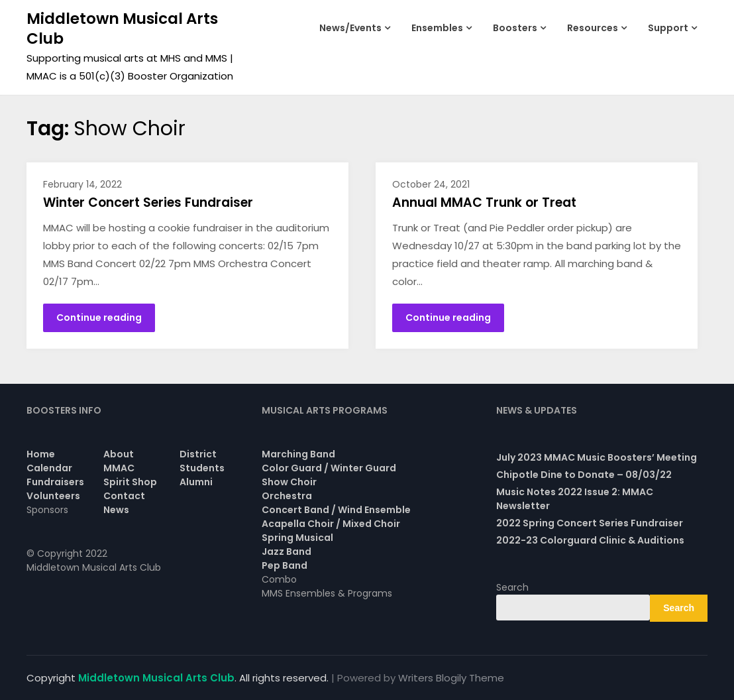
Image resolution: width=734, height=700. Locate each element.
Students (202, 468)
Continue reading (99, 318)
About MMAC (119, 461)
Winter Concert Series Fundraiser (148, 203)
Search (512, 587)
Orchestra (287, 496)
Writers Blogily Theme (451, 678)
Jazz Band (287, 552)
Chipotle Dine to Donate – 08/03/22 (584, 475)
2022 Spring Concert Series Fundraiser (590, 523)
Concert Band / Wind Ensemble (336, 510)
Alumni (196, 482)
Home (41, 454)
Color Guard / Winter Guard (329, 468)
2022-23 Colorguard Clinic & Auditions (590, 540)
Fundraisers (55, 482)
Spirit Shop (130, 482)
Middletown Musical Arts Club (122, 29)
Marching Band (298, 454)
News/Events (350, 28)
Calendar (49, 468)
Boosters (515, 28)
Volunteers (53, 496)
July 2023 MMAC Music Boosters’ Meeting (597, 457)
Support (668, 28)
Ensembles (437, 28)
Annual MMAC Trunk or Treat (484, 203)
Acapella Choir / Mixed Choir (331, 524)
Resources (593, 28)
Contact (124, 496)
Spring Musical (297, 538)
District (198, 454)
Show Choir (289, 482)
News (116, 510)
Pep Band (285, 565)
